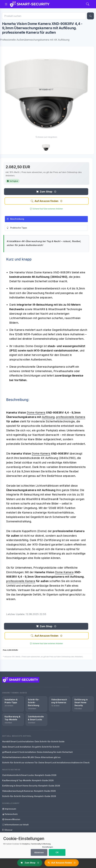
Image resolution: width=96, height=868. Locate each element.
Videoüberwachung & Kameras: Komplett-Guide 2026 (29, 791)
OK (57, 852)
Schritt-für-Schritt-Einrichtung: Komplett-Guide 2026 (29, 796)
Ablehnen (39, 852)
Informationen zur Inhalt (15, 825)
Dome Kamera (36, 413)
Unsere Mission (11, 819)
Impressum (9, 809)
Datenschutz (10, 814)
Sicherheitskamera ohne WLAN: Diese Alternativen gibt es (31, 757)
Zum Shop (44, 192)
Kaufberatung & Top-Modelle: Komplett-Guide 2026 (28, 780)
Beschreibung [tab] (15, 219)
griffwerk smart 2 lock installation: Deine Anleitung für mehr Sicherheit (37, 752)
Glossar (7, 830)
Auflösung (48, 417)
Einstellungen (48, 847)
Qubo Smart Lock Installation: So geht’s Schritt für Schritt (31, 747)
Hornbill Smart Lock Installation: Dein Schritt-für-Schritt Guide (33, 741)
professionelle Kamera (71, 417)
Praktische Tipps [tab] (17, 228)
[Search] (88, 4)
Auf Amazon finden (45, 201)
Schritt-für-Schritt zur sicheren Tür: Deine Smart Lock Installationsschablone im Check (46, 763)
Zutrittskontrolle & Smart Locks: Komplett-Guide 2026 (29, 775)
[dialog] (48, 845)
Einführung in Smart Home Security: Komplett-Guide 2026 (31, 786)
